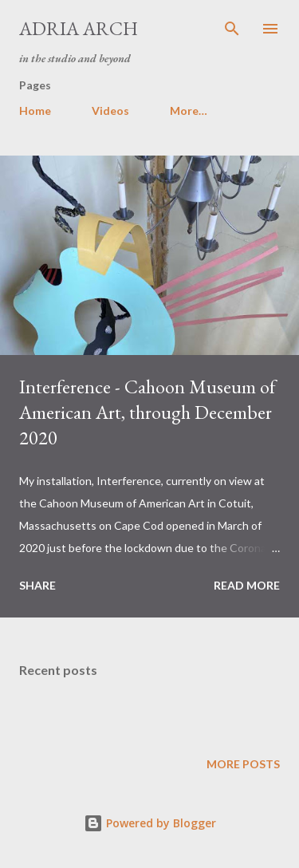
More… (189, 110)
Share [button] (37, 585)
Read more (247, 585)
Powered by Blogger (150, 823)
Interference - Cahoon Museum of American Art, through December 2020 (148, 412)
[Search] (232, 29)
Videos (110, 110)
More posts (243, 764)
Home (35, 110)
